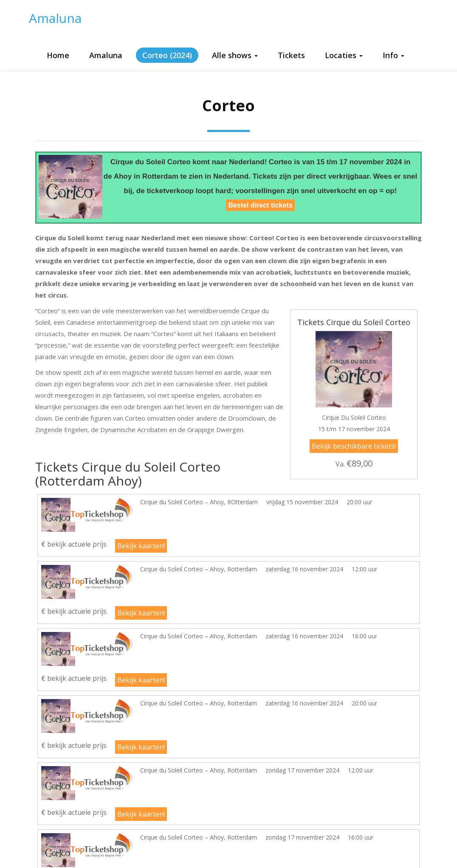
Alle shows (235, 55)
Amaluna (55, 18)
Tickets (291, 55)
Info (394, 55)
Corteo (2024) (167, 55)
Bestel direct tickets (260, 205)
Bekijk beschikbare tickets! (354, 446)
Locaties (344, 55)
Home (58, 55)
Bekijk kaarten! (141, 546)
